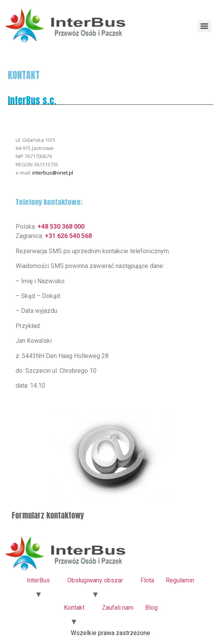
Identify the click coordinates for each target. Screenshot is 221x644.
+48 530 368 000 (61, 227)
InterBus (38, 580)
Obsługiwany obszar (95, 580)
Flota (147, 580)
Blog (151, 608)
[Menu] (204, 26)
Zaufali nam (118, 608)
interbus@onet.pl (53, 173)
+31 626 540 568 (68, 236)
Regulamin (180, 580)
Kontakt (74, 608)
